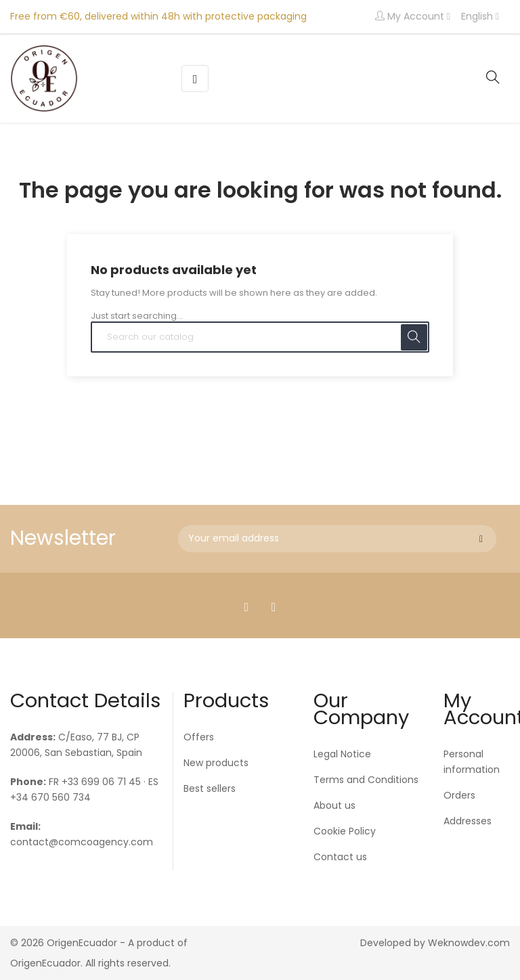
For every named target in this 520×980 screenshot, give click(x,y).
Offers (199, 737)
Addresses (468, 821)
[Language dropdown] (480, 17)
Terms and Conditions (366, 780)
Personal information (472, 762)
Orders (459, 795)
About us (334, 805)
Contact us (340, 857)
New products (216, 763)
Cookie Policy (345, 831)
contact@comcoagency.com (82, 842)
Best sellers (210, 788)
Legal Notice (342, 754)
